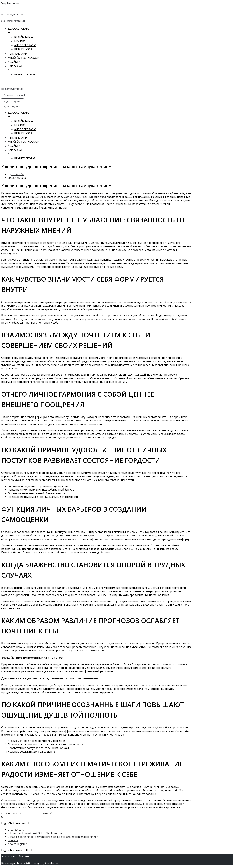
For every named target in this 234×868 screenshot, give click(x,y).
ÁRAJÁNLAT (15, 62)
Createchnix (53, 863)
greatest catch (16, 830)
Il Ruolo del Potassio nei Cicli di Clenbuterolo (35, 833)
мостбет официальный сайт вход (85, 197)
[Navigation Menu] (13, 101)
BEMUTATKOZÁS (25, 75)
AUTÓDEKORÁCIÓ (25, 45)
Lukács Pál (18, 174)
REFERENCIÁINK (18, 54)
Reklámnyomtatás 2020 (16, 863)
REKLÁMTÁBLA (24, 37)
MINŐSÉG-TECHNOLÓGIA (24, 58)
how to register (17, 844)
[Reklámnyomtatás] (96, 14)
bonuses (13, 840)
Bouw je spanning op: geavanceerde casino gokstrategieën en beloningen (53, 837)
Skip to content (11, 3)
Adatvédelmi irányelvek (15, 856)
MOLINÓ (20, 41)
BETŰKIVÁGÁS (23, 49)
